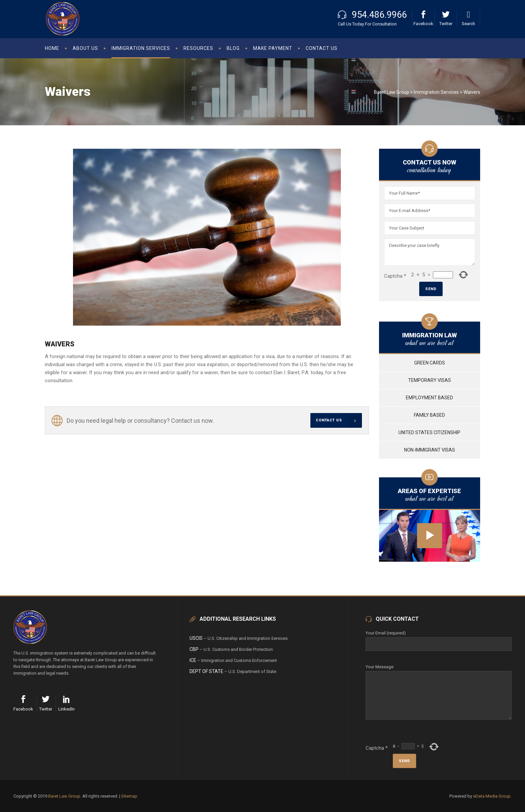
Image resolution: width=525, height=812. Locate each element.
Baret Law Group (392, 92)
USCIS (196, 638)
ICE (193, 660)
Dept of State (206, 671)
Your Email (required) (439, 638)
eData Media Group (492, 796)
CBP (194, 649)
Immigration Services (436, 92)
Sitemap (129, 796)
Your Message (439, 671)
